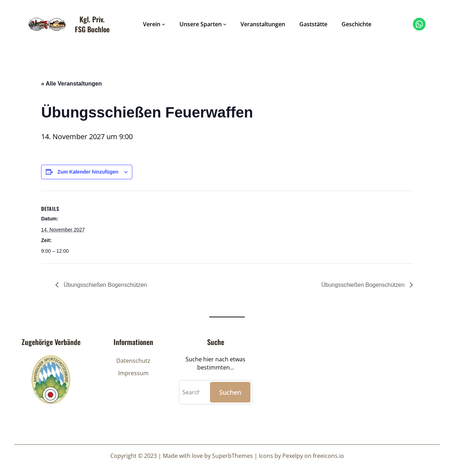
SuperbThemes (232, 456)
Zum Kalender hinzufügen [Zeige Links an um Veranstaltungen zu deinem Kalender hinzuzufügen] (88, 172)
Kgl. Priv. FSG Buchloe (92, 24)
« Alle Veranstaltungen (71, 84)
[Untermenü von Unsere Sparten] (225, 24)
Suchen (230, 392)
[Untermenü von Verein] (164, 24)
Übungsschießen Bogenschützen (104, 285)
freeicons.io (328, 456)
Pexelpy (293, 456)
